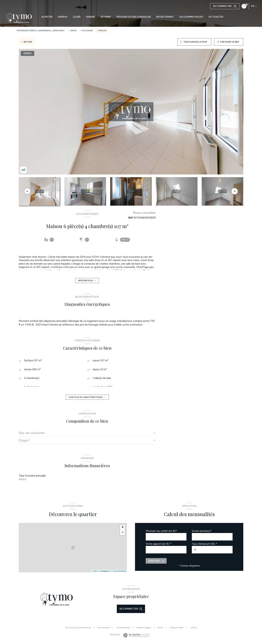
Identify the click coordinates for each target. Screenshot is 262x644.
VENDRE (91, 17)
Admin (160, 628)
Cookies (193, 628)
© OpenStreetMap (119, 571)
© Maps (104, 571)
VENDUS (63, 17)
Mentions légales (144, 628)
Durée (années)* (202, 531)
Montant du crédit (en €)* (161, 531)
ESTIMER (106, 17)
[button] (235, 191)
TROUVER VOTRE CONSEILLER (133, 17)
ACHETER (47, 17)
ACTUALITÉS (216, 17)
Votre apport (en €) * (158, 544)
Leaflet (95, 571)
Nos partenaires (123, 628)
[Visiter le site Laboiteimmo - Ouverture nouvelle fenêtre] (136, 635)
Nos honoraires (104, 628)
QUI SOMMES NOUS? (191, 17)
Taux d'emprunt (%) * (204, 544)
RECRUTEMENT (165, 17)
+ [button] (123, 527)
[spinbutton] (212, 550)
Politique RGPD (177, 628)
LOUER (77, 17)
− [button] (123, 532)
